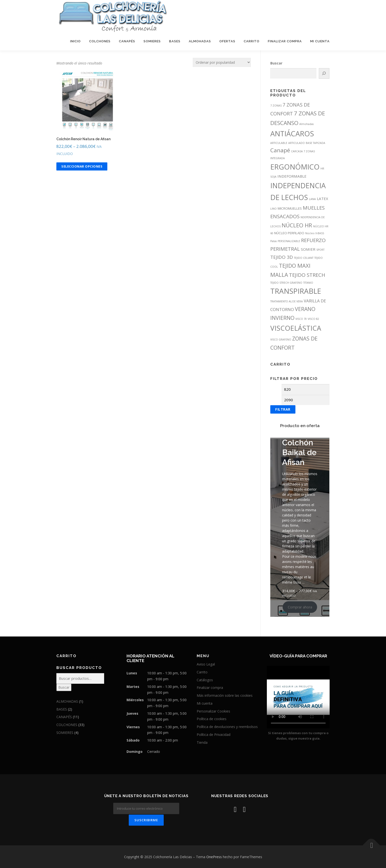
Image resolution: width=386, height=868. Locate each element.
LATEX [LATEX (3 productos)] (322, 199)
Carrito (202, 672)
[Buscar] (324, 73)
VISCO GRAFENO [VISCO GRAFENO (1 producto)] (281, 340)
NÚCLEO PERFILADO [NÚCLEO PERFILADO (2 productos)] (289, 233)
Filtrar (283, 409)
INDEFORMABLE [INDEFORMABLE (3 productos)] (292, 176)
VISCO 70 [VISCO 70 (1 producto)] (301, 319)
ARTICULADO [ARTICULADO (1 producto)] (297, 143)
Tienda (202, 742)
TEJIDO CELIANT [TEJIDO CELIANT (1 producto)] (304, 258)
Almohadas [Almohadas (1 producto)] (306, 124)
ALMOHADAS (200, 41)
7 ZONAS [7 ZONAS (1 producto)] (276, 106)
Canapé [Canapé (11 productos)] (280, 150)
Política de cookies (212, 719)
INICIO (75, 41)
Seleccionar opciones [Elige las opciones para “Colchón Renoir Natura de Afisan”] (82, 166)
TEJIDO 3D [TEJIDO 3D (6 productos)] (282, 257)
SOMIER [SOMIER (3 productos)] (308, 249)
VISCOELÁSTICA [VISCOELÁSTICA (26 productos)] (296, 328)
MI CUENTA (320, 41)
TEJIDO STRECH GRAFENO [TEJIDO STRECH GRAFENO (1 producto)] (286, 283)
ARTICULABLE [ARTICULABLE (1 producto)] (279, 143)
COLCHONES (100, 41)
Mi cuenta (205, 703)
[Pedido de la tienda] (222, 62)
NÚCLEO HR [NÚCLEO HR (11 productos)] (297, 225)
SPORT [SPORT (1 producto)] (320, 250)
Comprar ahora (300, 607)
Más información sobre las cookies (225, 695)
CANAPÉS (127, 41)
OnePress (214, 856)
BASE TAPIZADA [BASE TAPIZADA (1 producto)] (315, 143)
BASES (175, 41)
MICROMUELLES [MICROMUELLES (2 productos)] (290, 208)
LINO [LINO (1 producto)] (273, 209)
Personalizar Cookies (213, 711)
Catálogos (205, 680)
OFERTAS (227, 41)
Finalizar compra (210, 688)
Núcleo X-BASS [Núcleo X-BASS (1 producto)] (315, 233)
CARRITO (252, 41)
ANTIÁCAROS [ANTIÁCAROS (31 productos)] (292, 134)
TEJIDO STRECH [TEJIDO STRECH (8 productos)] (307, 275)
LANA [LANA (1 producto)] (312, 199)
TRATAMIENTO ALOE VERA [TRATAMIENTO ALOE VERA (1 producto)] (287, 301)
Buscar (276, 63)
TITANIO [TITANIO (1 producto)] (308, 283)
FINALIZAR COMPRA (285, 41)
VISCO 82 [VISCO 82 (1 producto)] (313, 319)
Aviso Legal (206, 664)
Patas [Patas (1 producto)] (273, 241)
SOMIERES (152, 41)
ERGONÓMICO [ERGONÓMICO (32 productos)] (295, 167)
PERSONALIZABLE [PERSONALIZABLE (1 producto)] (289, 241)
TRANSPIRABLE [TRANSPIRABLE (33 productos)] (296, 291)
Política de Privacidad (214, 735)
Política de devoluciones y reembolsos (227, 727)
